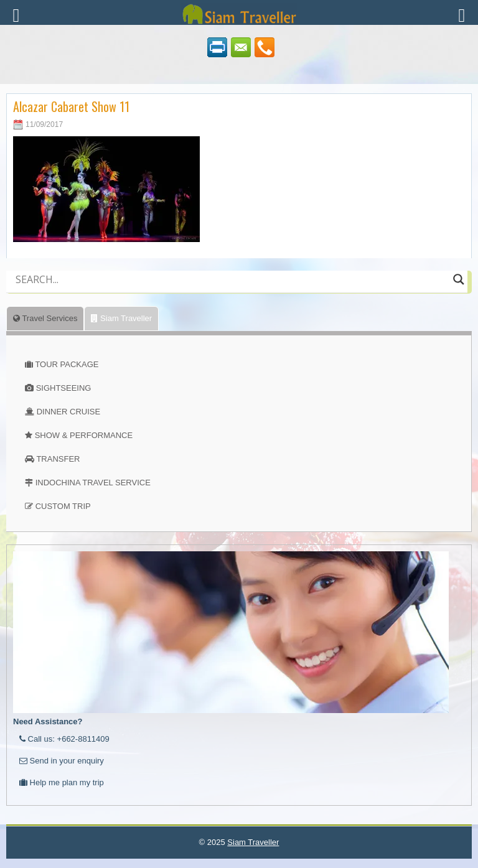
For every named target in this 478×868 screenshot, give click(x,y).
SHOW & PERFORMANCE (84, 435)
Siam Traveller (121, 318)
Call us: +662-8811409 (64, 739)
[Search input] (231, 279)
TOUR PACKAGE (67, 364)
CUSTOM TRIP (63, 506)
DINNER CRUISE (69, 412)
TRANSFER (58, 459)
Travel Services (45, 318)
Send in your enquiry (62, 761)
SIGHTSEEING (64, 388)
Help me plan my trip (62, 782)
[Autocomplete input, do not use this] (231, 290)
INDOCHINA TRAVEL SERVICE (93, 483)
